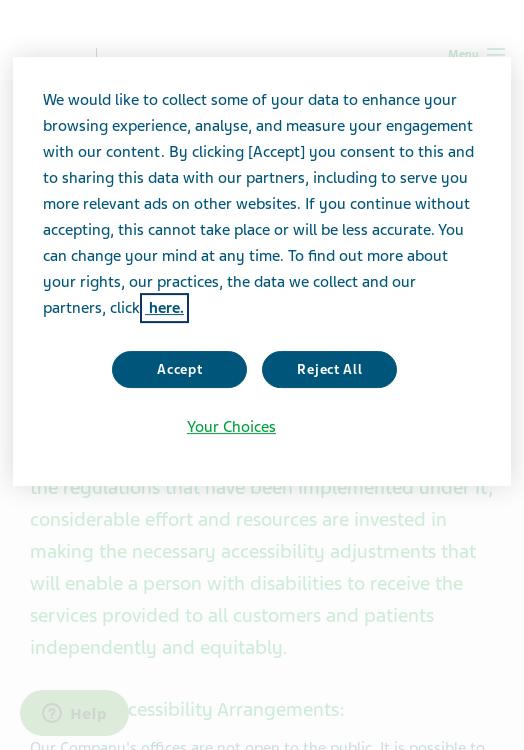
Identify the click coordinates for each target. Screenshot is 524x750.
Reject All (329, 369)
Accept (179, 369)
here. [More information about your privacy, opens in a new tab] (164, 308)
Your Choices (231, 427)
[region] (262, 272)
